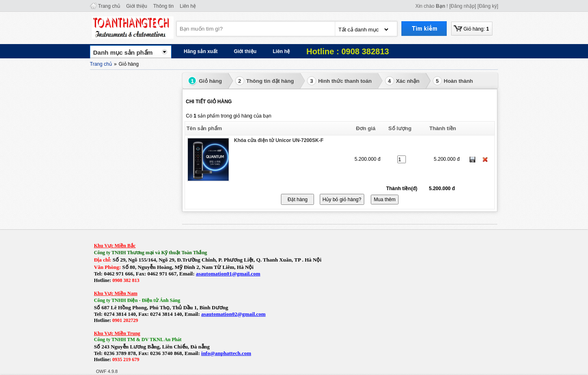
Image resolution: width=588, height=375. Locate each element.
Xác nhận (402, 81)
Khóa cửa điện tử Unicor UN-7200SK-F (279, 140)
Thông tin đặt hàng (265, 81)
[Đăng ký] (488, 6)
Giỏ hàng (205, 81)
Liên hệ (188, 6)
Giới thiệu (137, 6)
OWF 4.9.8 (107, 371)
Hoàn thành (453, 81)
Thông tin (163, 6)
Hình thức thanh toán (339, 81)
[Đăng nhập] (463, 6)
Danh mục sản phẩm (123, 52)
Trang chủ (109, 6)
